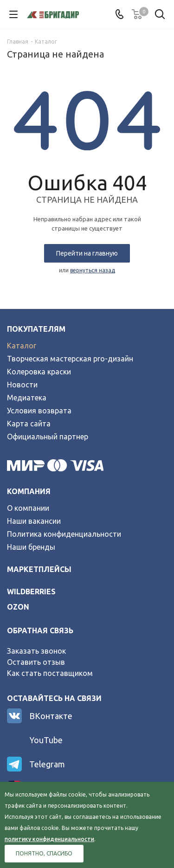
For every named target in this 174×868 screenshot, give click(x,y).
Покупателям (36, 329)
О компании (28, 508)
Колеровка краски (39, 372)
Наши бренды (31, 547)
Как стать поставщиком (50, 673)
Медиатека (27, 398)
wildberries (31, 592)
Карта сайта (29, 424)
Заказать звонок (36, 651)
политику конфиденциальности (49, 839)
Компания (29, 491)
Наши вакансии (34, 521)
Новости (22, 385)
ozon (18, 607)
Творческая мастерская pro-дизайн (70, 359)
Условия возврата (39, 411)
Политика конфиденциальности (64, 534)
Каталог (22, 346)
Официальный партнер (48, 437)
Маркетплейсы (39, 569)
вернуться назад (93, 270)
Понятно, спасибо (44, 853)
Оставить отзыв (36, 662)
